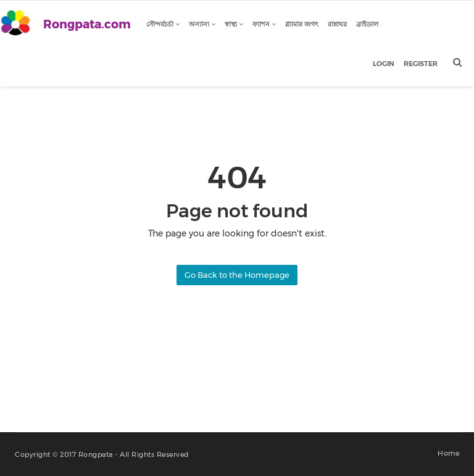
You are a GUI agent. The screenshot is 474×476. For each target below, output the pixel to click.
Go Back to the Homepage (237, 275)
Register (421, 64)
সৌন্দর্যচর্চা (163, 24)
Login (384, 64)
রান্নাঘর (337, 24)
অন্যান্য (202, 24)
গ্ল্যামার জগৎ (302, 24)
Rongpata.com (87, 24)
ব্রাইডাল (367, 24)
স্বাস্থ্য (234, 24)
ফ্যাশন (264, 24)
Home (448, 453)
